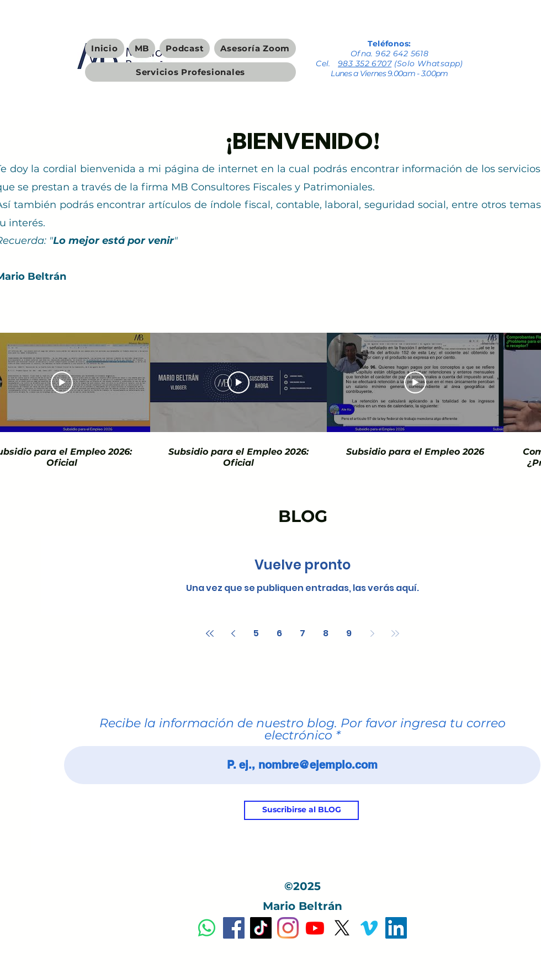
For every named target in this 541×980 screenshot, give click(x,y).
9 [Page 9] (349, 633)
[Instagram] (288, 928)
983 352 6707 (365, 63)
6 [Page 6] (279, 633)
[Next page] (372, 633)
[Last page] (395, 633)
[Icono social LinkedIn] (396, 928)
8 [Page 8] (326, 633)
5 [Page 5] (256, 633)
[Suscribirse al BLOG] (301, 810)
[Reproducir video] (62, 382)
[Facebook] (234, 928)
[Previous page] (233, 633)
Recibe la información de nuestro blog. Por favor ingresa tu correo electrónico (303, 729)
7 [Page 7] (303, 633)
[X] (342, 928)
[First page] (210, 633)
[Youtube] (315, 928)
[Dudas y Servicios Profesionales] (207, 928)
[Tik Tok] (261, 928)
